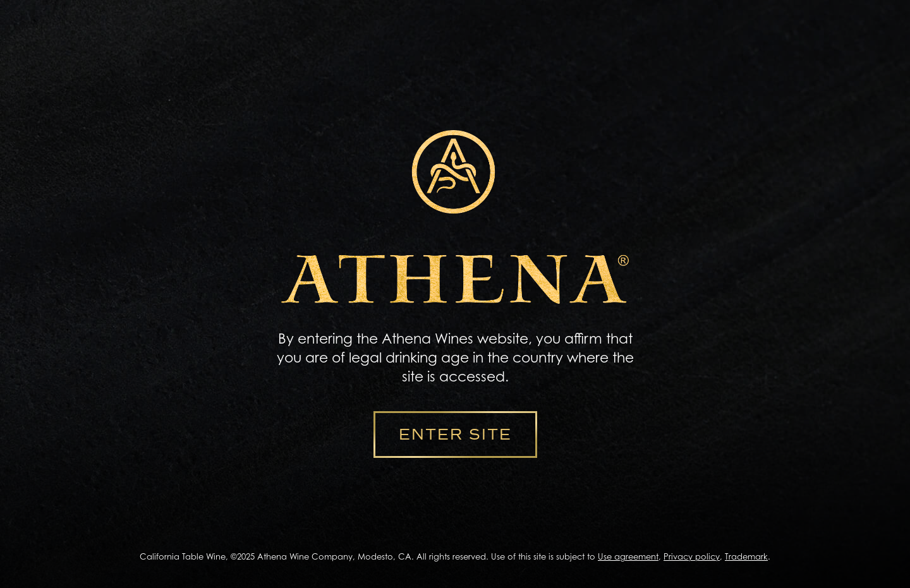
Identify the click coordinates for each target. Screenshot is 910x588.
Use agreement (628, 556)
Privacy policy (692, 556)
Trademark (746, 556)
